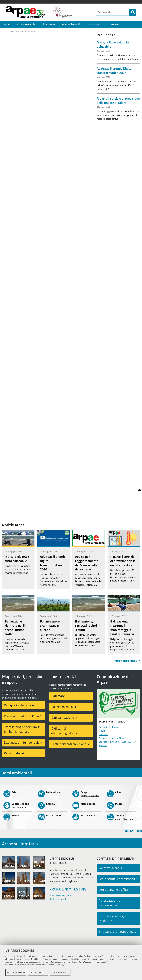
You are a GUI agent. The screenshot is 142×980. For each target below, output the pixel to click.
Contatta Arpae (109, 869)
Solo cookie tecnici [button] (16, 973)
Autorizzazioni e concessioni (110, 904)
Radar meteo (13, 754)
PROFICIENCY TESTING (68, 890)
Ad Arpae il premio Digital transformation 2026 (115, 72)
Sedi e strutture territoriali (117, 880)
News (102, 732)
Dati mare (58, 697)
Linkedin (115, 743)
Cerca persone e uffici (113, 891)
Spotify (103, 747)
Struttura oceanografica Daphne (115, 920)
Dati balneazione (63, 719)
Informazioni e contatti (61, 897)
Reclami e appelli (58, 900)
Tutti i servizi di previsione (69, 745)
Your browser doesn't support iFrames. (47, 40)
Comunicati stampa (109, 728)
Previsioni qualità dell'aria (21, 717)
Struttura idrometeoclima (116, 933)
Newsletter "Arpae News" (113, 739)
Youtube (103, 743)
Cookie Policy (59, 965)
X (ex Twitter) (129, 743)
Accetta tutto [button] (38, 973)
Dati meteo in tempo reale (22, 744)
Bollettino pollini (62, 708)
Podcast (103, 736)
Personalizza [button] (60, 973)
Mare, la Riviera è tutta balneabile (113, 46)
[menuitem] (7, 26)
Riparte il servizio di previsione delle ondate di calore (118, 102)
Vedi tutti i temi (133, 832)
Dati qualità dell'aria (18, 706)
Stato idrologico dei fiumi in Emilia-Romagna (22, 731)
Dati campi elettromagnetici (63, 732)
